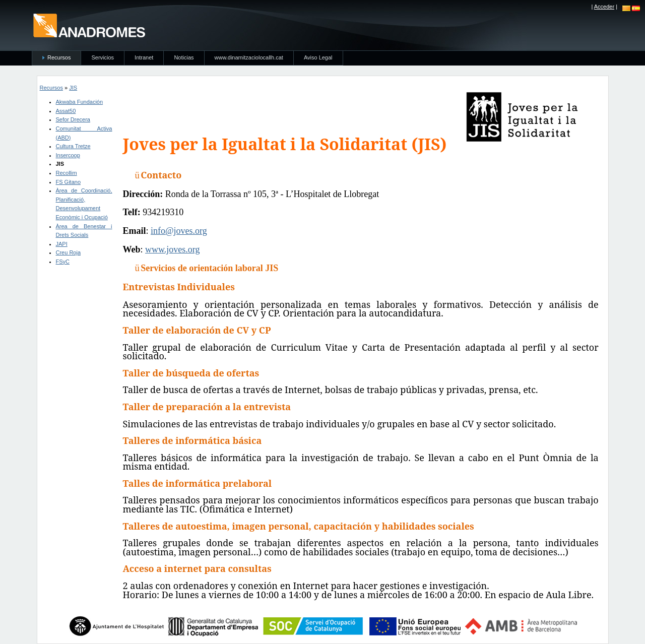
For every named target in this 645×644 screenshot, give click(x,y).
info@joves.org (179, 231)
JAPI (62, 244)
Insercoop (68, 155)
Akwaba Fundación (80, 102)
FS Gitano (69, 182)
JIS (73, 88)
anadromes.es (89, 25)
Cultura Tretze (73, 146)
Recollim (67, 173)
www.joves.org (173, 249)
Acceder (604, 7)
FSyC (63, 262)
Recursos (51, 88)
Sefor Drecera (73, 119)
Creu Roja (69, 252)
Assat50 (66, 111)
